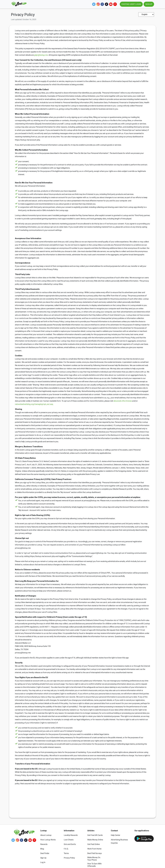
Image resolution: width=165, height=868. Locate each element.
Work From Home (94, 849)
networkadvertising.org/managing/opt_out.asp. (34, 404)
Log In (43, 862)
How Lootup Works (48, 840)
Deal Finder (45, 853)
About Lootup (46, 835)
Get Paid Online (94, 844)
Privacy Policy (69, 858)
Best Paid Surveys (95, 853)
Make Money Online (95, 840)
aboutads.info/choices (123, 401)
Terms (66, 853)
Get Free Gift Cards (95, 835)
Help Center (115, 835)
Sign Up (43, 858)
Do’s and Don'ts (70, 844)
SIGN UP (149, 4)
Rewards (44, 844)
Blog (42, 849)
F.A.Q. (66, 849)
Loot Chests (69, 840)
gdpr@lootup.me (41, 55)
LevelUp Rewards (71, 835)
